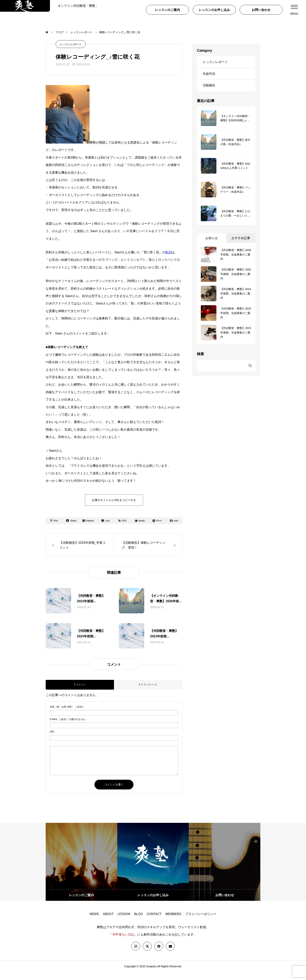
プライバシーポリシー (201, 922)
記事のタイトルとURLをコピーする (114, 508)
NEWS (94, 922)
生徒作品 (209, 81)
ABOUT (108, 922)
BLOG (138, 922)
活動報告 (209, 93)
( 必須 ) (67, 715)
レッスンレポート (71, 52)
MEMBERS (173, 922)
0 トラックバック (148, 692)
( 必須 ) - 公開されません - (68, 727)
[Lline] (105, 529)
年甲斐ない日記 (123, 942)
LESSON (124, 922)
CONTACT (154, 922)
